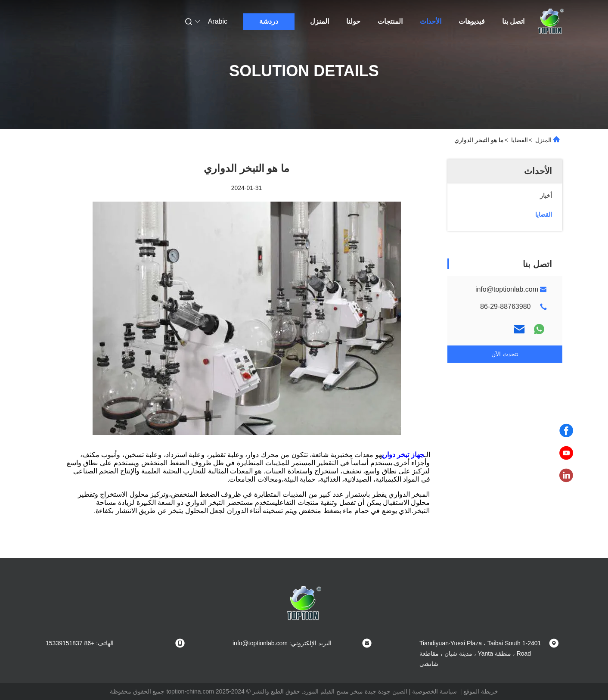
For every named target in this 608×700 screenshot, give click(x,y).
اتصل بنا (513, 21)
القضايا (520, 140)
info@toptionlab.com (507, 289)
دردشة (269, 21)
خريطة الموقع (481, 691)
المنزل (320, 21)
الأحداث (431, 21)
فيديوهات (472, 21)
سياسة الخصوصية (434, 691)
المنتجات (390, 21)
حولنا (353, 21)
